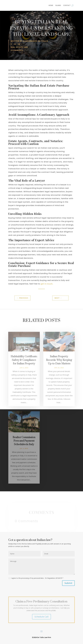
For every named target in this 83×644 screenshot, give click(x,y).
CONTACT (67, 6)
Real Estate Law (19, 47)
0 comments (17, 50)
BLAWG (58, 6)
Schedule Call (41, 617)
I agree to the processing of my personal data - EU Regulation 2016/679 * (36, 578)
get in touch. (47, 284)
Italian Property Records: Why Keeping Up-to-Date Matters (59, 365)
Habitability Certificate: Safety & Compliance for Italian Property (24, 365)
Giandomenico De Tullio (36, 41)
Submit (68, 583)
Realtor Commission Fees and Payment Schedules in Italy (24, 445)
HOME (51, 6)
